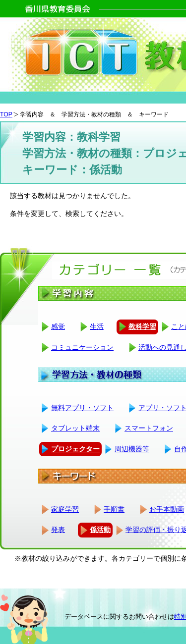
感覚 (58, 326)
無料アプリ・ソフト (82, 408)
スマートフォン (149, 428)
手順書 (114, 509)
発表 (58, 530)
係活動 (100, 530)
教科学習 (142, 326)
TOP (6, 114)
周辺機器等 (132, 449)
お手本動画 (167, 509)
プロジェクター (75, 449)
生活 (97, 326)
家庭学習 (65, 509)
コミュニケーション (82, 347)
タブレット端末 (75, 428)
